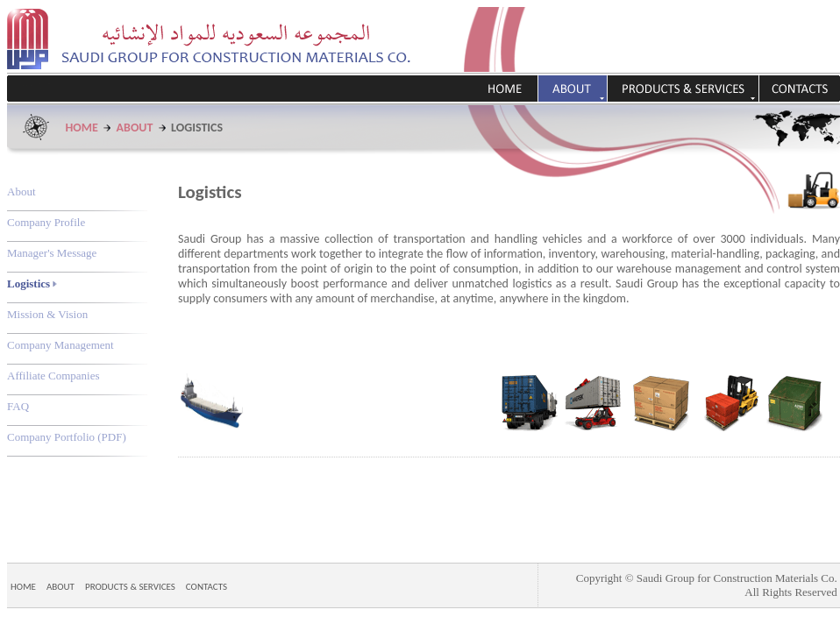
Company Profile (46, 222)
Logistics (32, 284)
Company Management (61, 345)
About (21, 191)
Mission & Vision (47, 314)
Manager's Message (52, 253)
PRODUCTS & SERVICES (130, 587)
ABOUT (135, 128)
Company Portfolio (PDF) (67, 437)
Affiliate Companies (53, 376)
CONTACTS (206, 587)
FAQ (18, 406)
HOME (82, 128)
